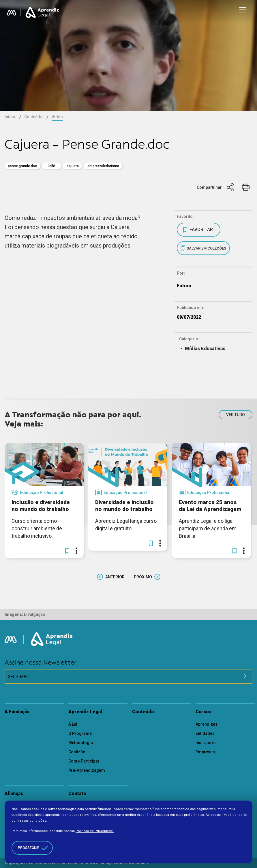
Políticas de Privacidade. (95, 831)
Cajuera (73, 166)
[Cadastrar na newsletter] (244, 676)
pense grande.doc (22, 166)
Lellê (52, 166)
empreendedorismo (103, 166)
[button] (67, 551)
